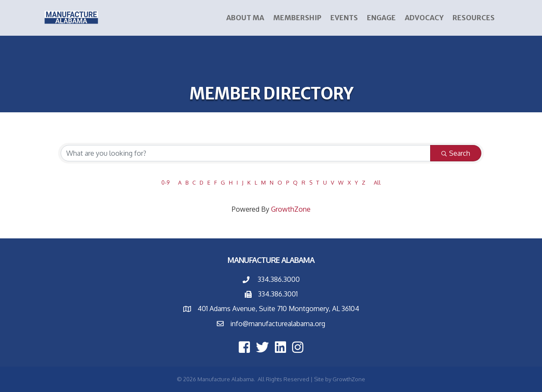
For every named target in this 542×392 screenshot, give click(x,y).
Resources (474, 18)
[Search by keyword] (246, 153)
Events (344, 18)
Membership (297, 18)
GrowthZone (291, 209)
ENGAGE (381, 18)
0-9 (165, 182)
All (377, 182)
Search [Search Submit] (456, 153)
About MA (245, 18)
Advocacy (424, 18)
